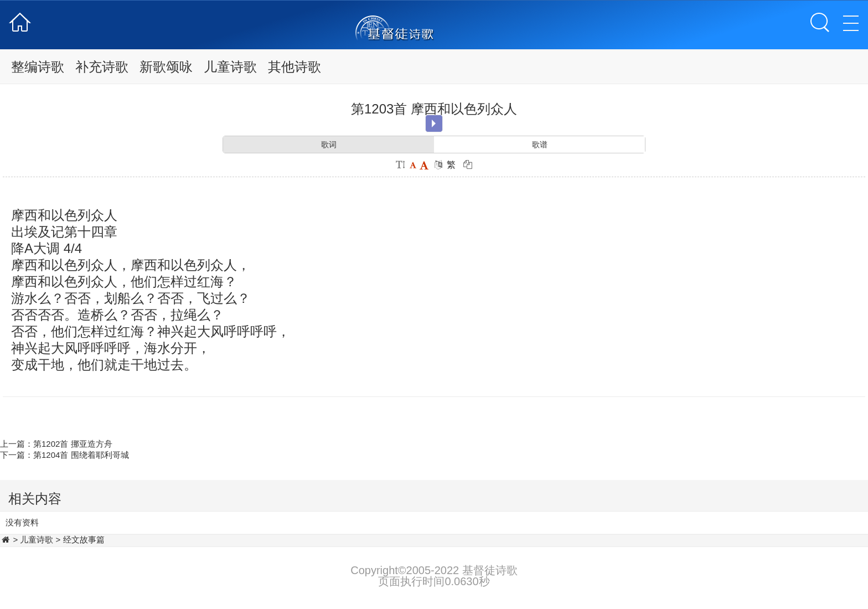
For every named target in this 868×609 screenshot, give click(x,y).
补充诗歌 (102, 67)
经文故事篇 (84, 540)
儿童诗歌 (230, 67)
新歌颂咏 (166, 67)
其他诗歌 (294, 67)
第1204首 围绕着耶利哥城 (81, 455)
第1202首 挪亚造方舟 (73, 444)
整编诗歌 (38, 67)
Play (434, 123)
